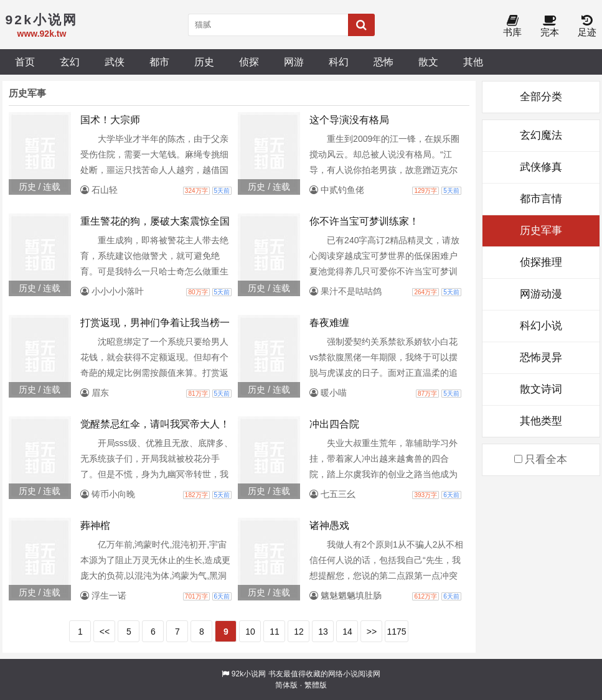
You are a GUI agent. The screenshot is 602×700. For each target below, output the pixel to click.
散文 (428, 62)
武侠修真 (541, 167)
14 (347, 632)
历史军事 (541, 231)
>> (372, 632)
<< (105, 632)
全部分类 (541, 97)
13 (323, 632)
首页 (25, 62)
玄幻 (70, 62)
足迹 (587, 26)
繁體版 (316, 685)
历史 (204, 62)
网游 (294, 62)
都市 (159, 62)
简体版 (286, 685)
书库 (512, 26)
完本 (550, 26)
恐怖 (383, 62)
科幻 (339, 62)
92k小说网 (249, 674)
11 (275, 632)
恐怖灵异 (541, 357)
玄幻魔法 (541, 135)
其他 (473, 62)
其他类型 (541, 421)
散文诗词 (541, 389)
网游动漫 (541, 294)
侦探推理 (541, 262)
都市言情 (541, 199)
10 (250, 632)
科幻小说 (541, 326)
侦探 (249, 62)
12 (299, 632)
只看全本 (541, 460)
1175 (396, 632)
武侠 (115, 62)
